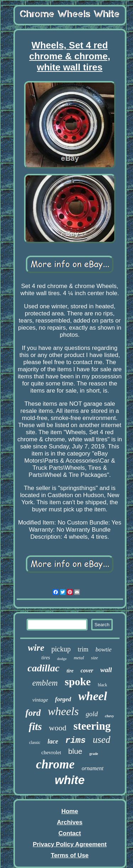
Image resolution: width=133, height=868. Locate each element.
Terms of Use (70, 855)
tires (46, 658)
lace (53, 741)
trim (83, 649)
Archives (70, 822)
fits (35, 726)
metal (79, 658)
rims (76, 741)
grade (94, 754)
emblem (45, 683)
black (102, 685)
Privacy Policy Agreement (70, 844)
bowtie (103, 649)
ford (33, 713)
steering (92, 726)
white (70, 780)
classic (35, 742)
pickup (61, 649)
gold (92, 714)
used (102, 740)
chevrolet (51, 752)
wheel (93, 696)
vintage (40, 700)
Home (70, 811)
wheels (63, 711)
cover (87, 670)
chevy (110, 716)
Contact (70, 833)
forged (63, 699)
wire (36, 648)
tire (70, 671)
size (95, 658)
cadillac (44, 668)
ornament (92, 768)
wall (106, 670)
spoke (78, 681)
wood (58, 728)
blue (75, 751)
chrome (55, 764)
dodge (62, 659)
